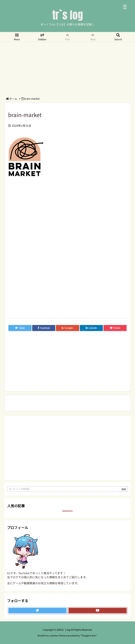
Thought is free (89, 636)
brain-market (32, 99)
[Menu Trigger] (125, 7)
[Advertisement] (67, 68)
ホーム (13, 99)
